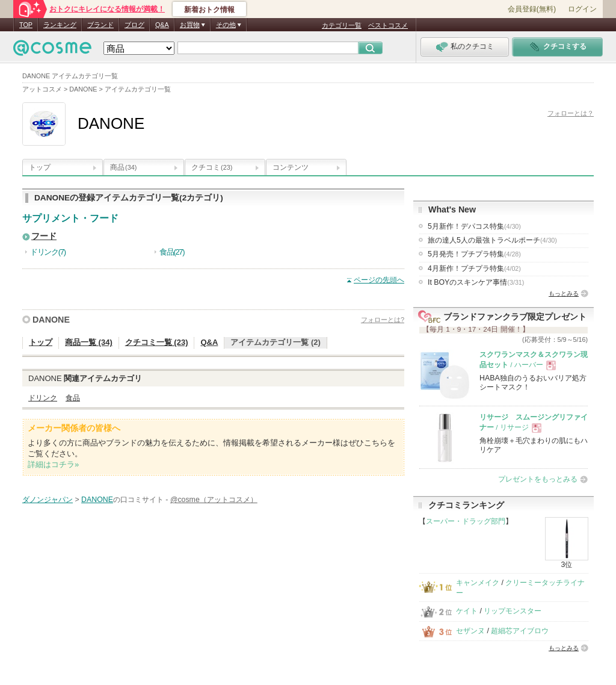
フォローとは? (383, 320)
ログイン (582, 9)
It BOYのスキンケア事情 (476, 282)
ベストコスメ (388, 25)
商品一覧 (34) (89, 342)
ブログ (134, 25)
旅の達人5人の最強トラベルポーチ (492, 240)
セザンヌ (470, 631)
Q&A (162, 25)
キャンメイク (478, 583)
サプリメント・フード (70, 218)
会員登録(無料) (532, 9)
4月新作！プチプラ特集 (474, 268)
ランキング (60, 25)
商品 (123, 167)
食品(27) (172, 252)
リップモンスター (513, 611)
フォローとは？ (571, 113)
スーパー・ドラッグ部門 (466, 521)
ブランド (100, 25)
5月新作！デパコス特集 (474, 226)
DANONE (51, 320)
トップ (40, 167)
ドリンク (43, 398)
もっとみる (564, 293)
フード (44, 236)
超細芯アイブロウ (520, 631)
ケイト (467, 611)
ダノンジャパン (48, 500)
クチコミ (212, 167)
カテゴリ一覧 (342, 25)
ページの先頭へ (379, 280)
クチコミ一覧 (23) (157, 342)
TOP (26, 25)
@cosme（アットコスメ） (214, 500)
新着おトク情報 (209, 10)
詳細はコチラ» (53, 464)
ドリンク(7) (48, 252)
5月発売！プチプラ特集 (474, 254)
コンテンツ (291, 167)
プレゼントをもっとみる (538, 479)
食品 (73, 398)
